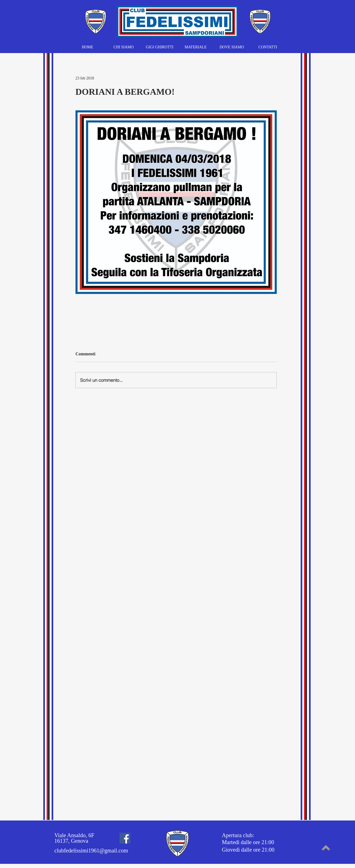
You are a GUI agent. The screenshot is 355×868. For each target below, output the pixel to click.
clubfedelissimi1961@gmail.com (91, 850)
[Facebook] (125, 838)
